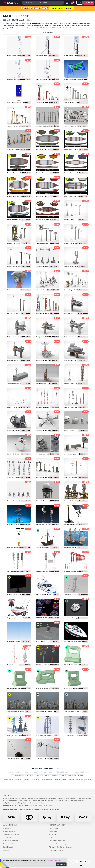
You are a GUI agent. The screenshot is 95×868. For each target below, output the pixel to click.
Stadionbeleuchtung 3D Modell (45, 571)
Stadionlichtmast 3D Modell (16, 571)
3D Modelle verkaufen (10, 841)
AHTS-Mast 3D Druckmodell (73, 594)
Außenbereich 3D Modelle (80, 772)
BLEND (65, 28)
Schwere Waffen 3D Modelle (50, 779)
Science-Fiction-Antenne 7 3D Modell (19, 149)
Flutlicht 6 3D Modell (42, 243)
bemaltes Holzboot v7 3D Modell (46, 173)
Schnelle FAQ (54, 834)
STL (57, 28)
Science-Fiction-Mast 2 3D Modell (46, 267)
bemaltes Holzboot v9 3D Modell (75, 149)
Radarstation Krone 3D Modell (16, 290)
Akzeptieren (61, 864)
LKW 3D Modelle (68, 779)
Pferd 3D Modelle (62, 772)
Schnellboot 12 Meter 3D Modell (74, 641)
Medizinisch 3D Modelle (12, 779)
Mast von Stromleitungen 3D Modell (18, 735)
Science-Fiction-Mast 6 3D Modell (75, 477)
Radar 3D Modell (69, 431)
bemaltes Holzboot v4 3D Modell (46, 196)
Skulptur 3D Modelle (14, 772)
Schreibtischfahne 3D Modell (16, 103)
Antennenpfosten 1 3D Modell (45, 384)
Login (80, 3)
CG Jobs (6, 850)
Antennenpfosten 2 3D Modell (16, 384)
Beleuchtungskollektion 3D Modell (75, 290)
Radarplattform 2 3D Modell (73, 337)
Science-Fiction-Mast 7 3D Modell (46, 313)
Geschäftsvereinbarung (57, 841)
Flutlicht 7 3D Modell (14, 243)
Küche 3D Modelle (48, 772)
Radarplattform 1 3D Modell (15, 360)
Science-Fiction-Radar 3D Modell (18, 431)
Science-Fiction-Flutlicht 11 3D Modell (19, 126)
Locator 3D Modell (13, 454)
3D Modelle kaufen (11, 825)
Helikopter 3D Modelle (31, 779)
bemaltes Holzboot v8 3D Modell (17, 173)
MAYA (71, 28)
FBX (50, 28)
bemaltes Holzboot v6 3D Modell (75, 173)
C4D (60, 28)
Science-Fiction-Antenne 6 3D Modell (19, 501)
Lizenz (51, 838)
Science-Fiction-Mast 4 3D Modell (18, 407)
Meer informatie (56, 861)
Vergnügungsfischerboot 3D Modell (47, 594)
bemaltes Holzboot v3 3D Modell (74, 196)
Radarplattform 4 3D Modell (16, 337)
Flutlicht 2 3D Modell (14, 313)
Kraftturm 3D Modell (13, 524)
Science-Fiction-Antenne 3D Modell (47, 431)
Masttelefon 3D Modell (43, 524)
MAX (42, 28)
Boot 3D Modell (41, 641)
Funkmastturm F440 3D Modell (17, 641)
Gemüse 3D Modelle (42, 776)
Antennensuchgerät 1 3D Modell (74, 454)
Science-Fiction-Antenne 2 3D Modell (47, 501)
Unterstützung (54, 828)
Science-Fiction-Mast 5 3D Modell (75, 384)
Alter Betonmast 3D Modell (16, 712)
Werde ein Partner (9, 844)
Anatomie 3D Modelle (84, 779)
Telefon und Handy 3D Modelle (22, 776)
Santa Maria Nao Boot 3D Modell (46, 548)
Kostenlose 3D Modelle (11, 834)
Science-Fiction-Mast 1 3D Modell (75, 407)
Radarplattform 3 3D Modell (44, 337)
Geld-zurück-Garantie (56, 850)
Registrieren (89, 3)
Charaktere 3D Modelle (31, 772)
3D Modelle (7, 828)
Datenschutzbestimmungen (58, 844)
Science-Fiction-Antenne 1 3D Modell (76, 501)
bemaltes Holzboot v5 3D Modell (17, 196)
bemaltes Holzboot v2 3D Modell (17, 220)
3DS (53, 28)
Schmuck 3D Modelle (59, 776)
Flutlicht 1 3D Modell (71, 243)
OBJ (46, 28)
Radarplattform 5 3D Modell (73, 313)
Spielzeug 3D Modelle (76, 776)
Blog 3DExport (8, 847)
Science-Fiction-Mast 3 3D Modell (46, 407)
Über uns (7, 795)
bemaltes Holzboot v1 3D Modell (46, 220)
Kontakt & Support (57, 825)
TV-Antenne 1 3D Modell (43, 759)
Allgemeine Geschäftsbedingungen (61, 847)
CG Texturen (7, 838)
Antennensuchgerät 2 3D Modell (46, 454)
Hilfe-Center (53, 831)
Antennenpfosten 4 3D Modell (74, 360)
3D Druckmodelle (9, 831)
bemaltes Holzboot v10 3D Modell (46, 149)
